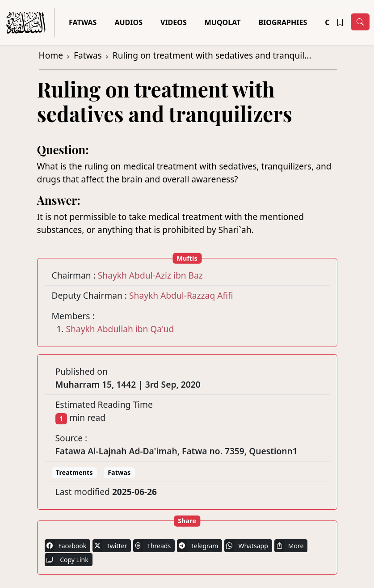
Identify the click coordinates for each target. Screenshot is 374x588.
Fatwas (83, 22)
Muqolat (223, 22)
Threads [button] (152, 546)
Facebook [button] (66, 546)
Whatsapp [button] (246, 546)
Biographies (283, 22)
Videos (174, 22)
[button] (340, 22)
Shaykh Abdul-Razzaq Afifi (181, 295)
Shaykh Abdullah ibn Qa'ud (120, 329)
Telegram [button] (198, 546)
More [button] (289, 546)
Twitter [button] (110, 546)
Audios (128, 22)
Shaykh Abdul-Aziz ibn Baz (150, 275)
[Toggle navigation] (360, 22)
